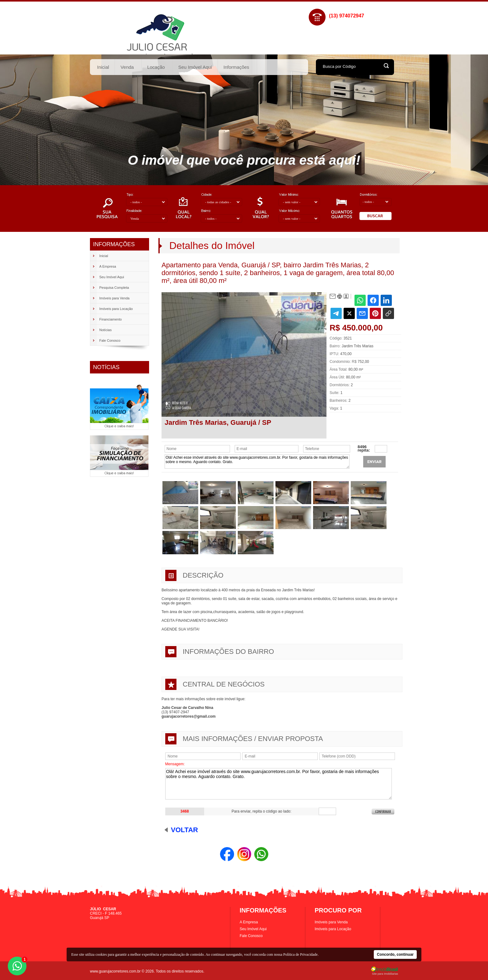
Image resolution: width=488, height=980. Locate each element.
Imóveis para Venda (331, 922)
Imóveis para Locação (333, 929)
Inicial (103, 67)
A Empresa (249, 922)
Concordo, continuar (395, 954)
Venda (127, 67)
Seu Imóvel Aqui (195, 67)
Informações (237, 67)
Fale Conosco (251, 936)
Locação (156, 67)
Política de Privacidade (300, 954)
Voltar (184, 830)
